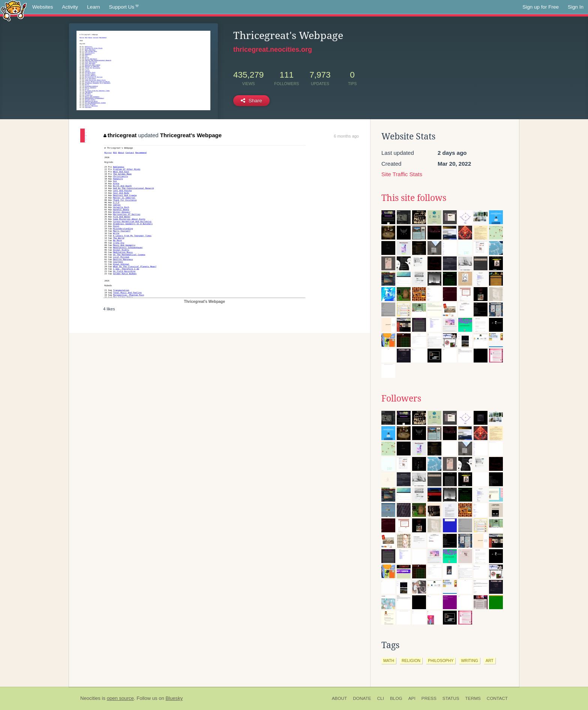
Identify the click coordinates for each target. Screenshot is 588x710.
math (389, 661)
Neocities (90, 698)
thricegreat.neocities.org (273, 49)
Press (429, 698)
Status (451, 698)
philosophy (441, 661)
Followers (401, 398)
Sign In (576, 7)
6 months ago (346, 136)
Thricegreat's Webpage (191, 135)
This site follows (414, 198)
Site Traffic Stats (402, 174)
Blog (396, 698)
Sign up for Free (541, 7)
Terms (473, 698)
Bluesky (174, 698)
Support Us (124, 7)
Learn (94, 7)
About (340, 698)
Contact (497, 698)
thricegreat (120, 135)
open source (120, 698)
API (412, 698)
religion (411, 661)
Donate (362, 698)
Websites (43, 7)
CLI (381, 698)
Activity (70, 7)
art (490, 661)
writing (469, 661)
